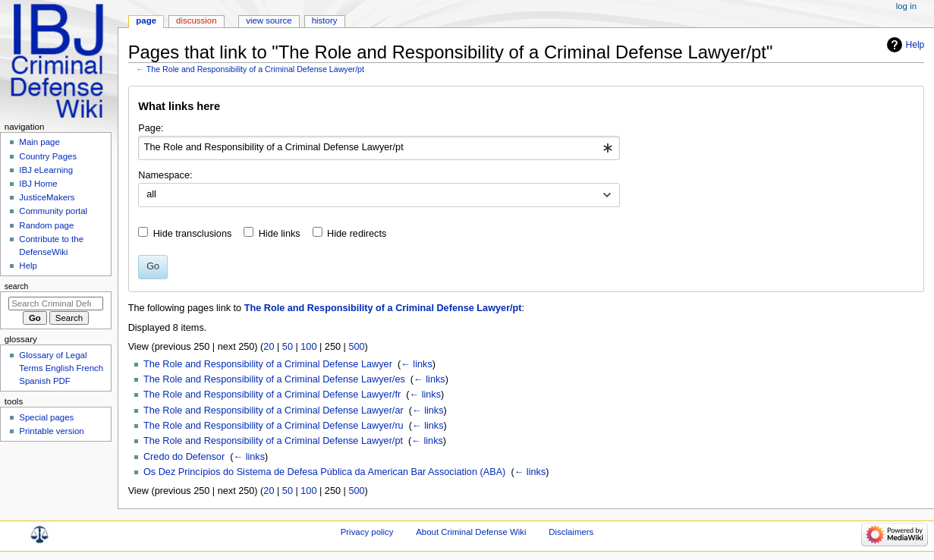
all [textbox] (151, 194)
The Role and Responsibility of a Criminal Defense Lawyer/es (274, 379)
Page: (151, 128)
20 (269, 347)
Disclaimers (571, 532)
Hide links (280, 234)
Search (17, 286)
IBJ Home (38, 184)
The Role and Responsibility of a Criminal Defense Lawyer (268, 364)
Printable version (51, 431)
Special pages (46, 417)
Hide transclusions (193, 234)
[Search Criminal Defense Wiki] (56, 304)
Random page (46, 225)
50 (288, 347)
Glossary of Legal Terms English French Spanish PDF (61, 368)
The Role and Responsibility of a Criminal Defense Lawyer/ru (274, 426)
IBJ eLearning (46, 170)
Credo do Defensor (184, 457)
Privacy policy (367, 532)
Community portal (53, 211)
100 (308, 347)
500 (356, 347)
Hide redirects (357, 234)
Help (915, 45)
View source (269, 20)
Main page (39, 142)
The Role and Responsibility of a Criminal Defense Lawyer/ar (274, 411)
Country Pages (48, 156)
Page (146, 20)
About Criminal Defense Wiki (471, 532)
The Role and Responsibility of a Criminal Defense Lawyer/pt (255, 69)
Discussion (196, 20)
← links (417, 364)
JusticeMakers (47, 197)
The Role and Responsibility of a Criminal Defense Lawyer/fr (272, 395)
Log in (906, 6)
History (325, 20)
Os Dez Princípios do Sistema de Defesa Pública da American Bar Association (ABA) (324, 472)
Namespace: (165, 175)
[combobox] (379, 148)
